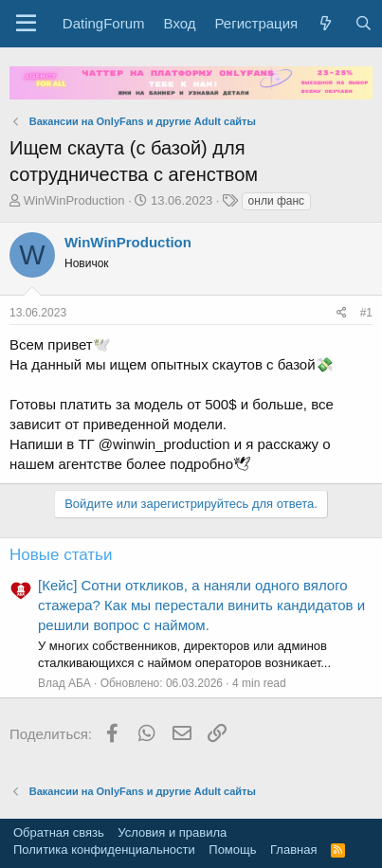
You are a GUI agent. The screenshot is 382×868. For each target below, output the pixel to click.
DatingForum (104, 23)
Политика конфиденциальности (104, 850)
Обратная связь (59, 832)
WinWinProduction (74, 200)
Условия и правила (172, 832)
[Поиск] (363, 23)
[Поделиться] (342, 313)
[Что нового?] (326, 23)
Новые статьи (61, 555)
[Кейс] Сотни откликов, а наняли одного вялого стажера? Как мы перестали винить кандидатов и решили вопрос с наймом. (201, 605)
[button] (26, 24)
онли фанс (277, 201)
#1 (366, 313)
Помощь (232, 850)
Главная (293, 850)
